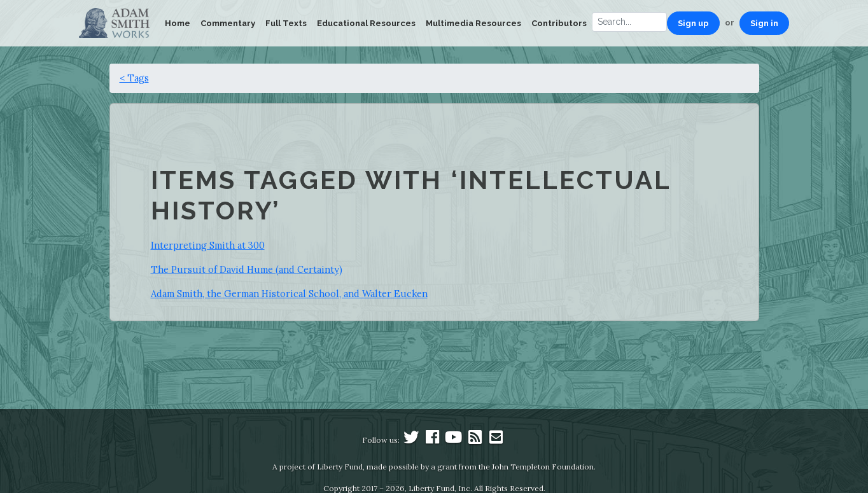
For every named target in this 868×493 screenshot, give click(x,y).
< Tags (134, 78)
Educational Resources (366, 23)
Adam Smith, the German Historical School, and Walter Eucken (289, 294)
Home (178, 23)
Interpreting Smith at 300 (208, 245)
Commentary (228, 23)
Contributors (559, 23)
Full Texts (286, 23)
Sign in (764, 23)
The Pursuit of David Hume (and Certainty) (247, 269)
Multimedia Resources (473, 23)
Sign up (693, 23)
